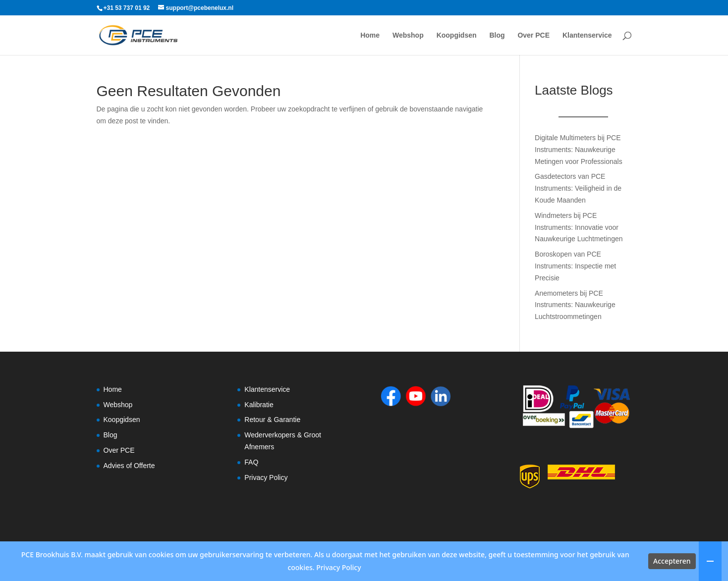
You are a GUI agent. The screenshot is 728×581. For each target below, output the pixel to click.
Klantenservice (587, 35)
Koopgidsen (457, 35)
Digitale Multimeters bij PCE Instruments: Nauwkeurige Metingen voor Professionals (579, 150)
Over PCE (533, 35)
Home (370, 35)
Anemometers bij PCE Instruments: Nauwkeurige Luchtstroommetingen (575, 305)
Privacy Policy (266, 477)
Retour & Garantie (272, 420)
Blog (497, 35)
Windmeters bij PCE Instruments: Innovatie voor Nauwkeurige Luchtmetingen (579, 227)
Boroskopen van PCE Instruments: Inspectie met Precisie (575, 266)
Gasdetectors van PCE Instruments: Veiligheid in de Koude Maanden (578, 188)
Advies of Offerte (129, 466)
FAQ (251, 462)
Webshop (408, 35)
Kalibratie (259, 405)
